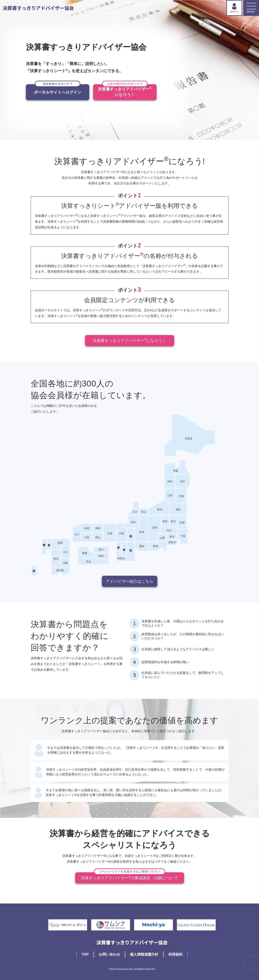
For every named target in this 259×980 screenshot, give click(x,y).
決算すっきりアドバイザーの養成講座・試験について (129, 876)
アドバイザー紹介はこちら (130, 581)
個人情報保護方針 (144, 954)
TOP (85, 954)
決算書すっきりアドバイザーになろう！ (129, 340)
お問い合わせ (109, 954)
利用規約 (176, 954)
